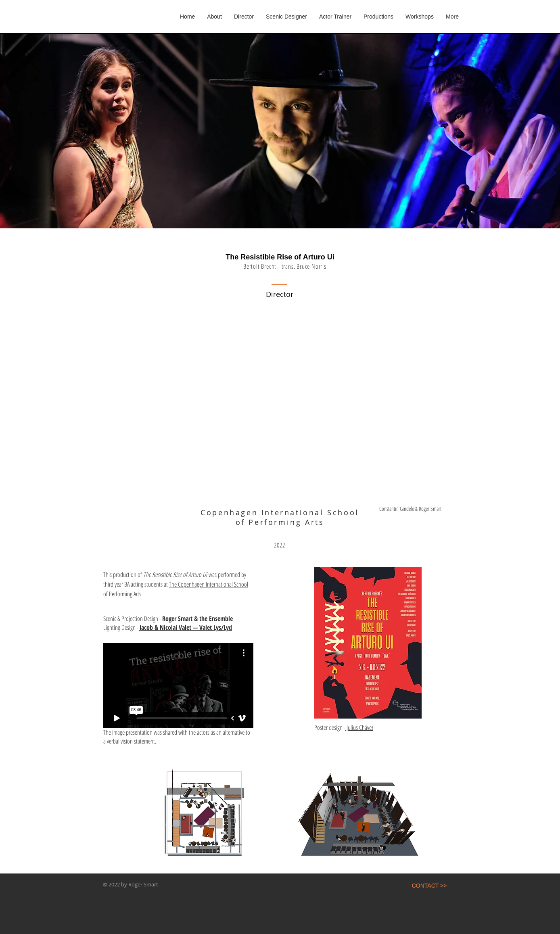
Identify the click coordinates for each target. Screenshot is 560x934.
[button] (378, 17)
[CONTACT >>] (429, 886)
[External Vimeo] (178, 685)
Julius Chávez (359, 727)
